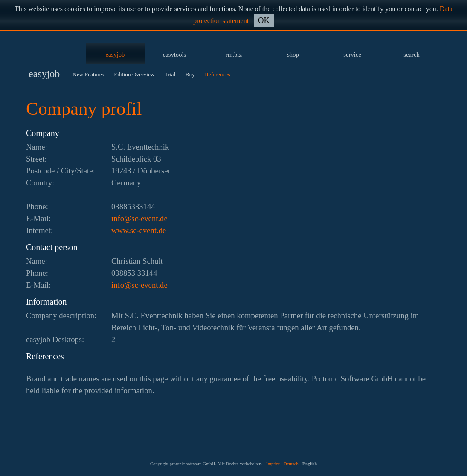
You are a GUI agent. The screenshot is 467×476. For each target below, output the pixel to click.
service (352, 55)
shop (293, 55)
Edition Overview (134, 74)
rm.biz (234, 55)
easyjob (115, 55)
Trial (170, 74)
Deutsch (291, 464)
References (217, 74)
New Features (88, 74)
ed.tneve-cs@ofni (139, 218)
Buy (190, 74)
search (411, 55)
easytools (175, 55)
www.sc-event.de (139, 230)
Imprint (273, 464)
